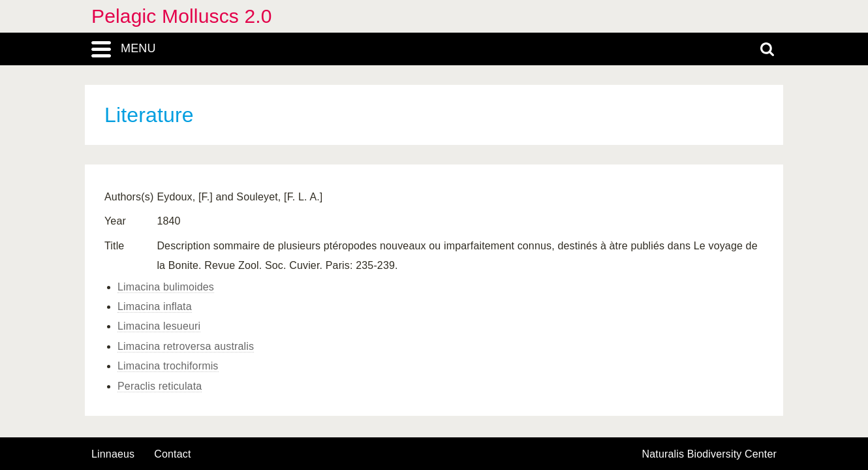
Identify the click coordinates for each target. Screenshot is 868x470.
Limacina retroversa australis (186, 346)
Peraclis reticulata (160, 386)
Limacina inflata (155, 306)
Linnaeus (113, 454)
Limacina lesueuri (159, 326)
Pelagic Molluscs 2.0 (182, 16)
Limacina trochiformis (168, 366)
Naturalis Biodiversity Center (710, 454)
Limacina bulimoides (166, 287)
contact (172, 454)
